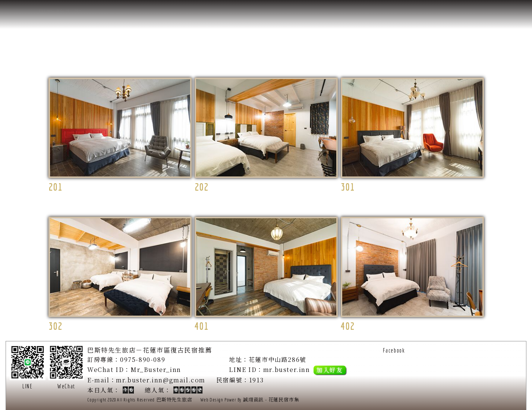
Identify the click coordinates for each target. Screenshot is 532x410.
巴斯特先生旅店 (174, 399)
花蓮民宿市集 (284, 399)
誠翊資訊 (253, 399)
